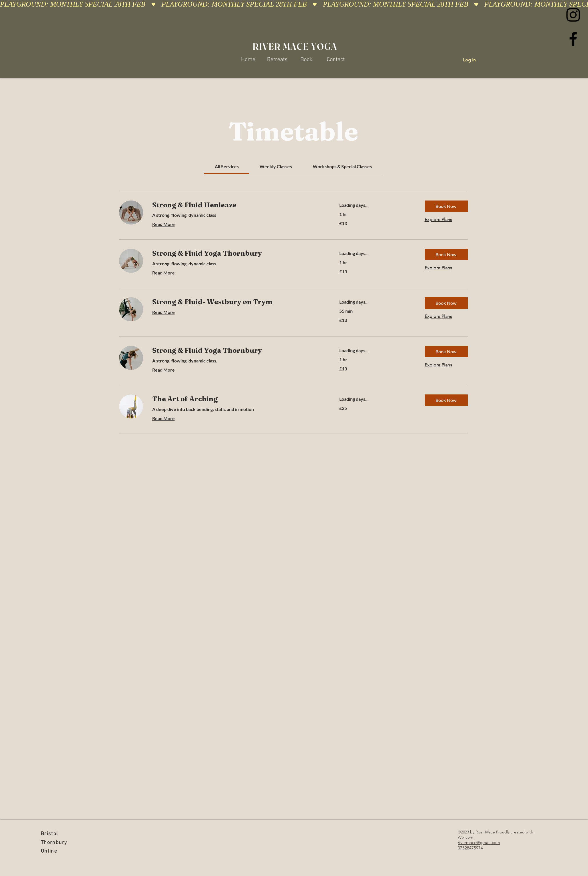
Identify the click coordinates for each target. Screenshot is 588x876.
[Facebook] (573, 39)
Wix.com (465, 837)
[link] (227, 166)
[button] (446, 206)
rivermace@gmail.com (479, 842)
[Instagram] (573, 15)
